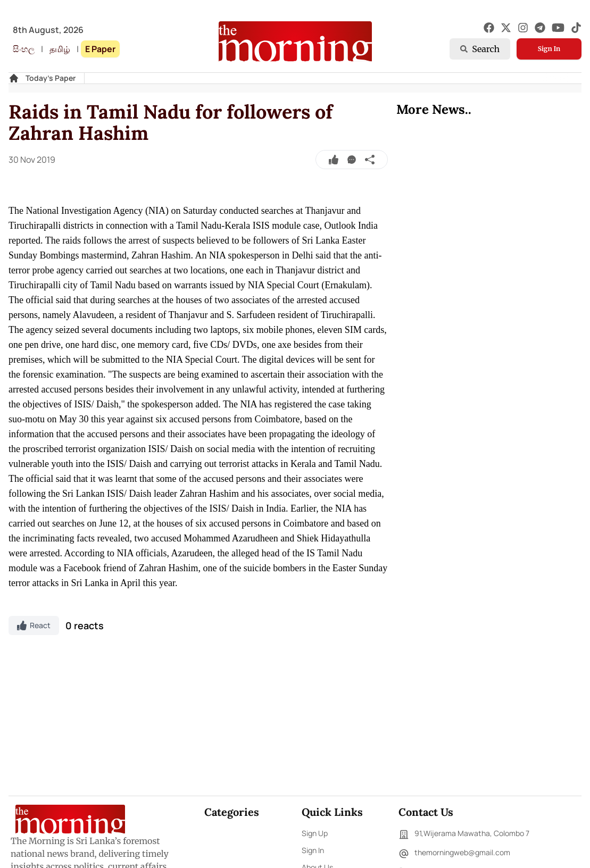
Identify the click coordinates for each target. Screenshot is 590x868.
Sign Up (315, 833)
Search (480, 49)
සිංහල (24, 49)
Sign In (549, 49)
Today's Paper (51, 78)
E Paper (100, 49)
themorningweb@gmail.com (454, 854)
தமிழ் (60, 49)
